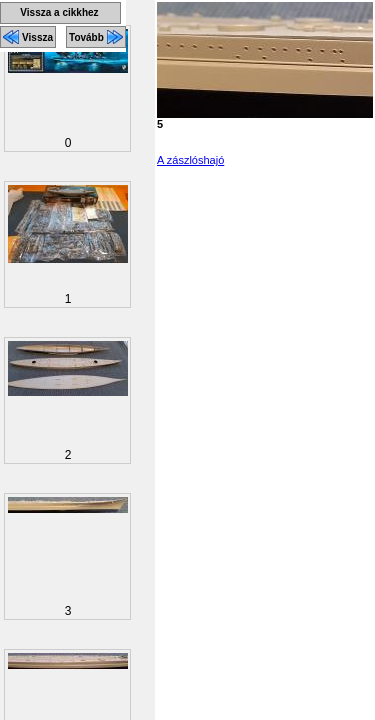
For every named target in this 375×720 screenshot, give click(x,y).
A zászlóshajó (190, 160)
